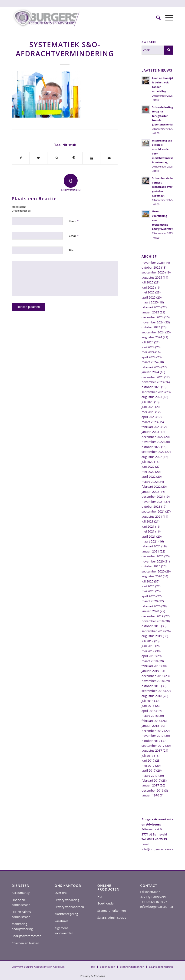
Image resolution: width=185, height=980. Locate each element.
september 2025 (153, 272)
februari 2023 (151, 427)
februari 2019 (151, 666)
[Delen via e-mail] (109, 158)
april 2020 (149, 596)
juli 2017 (147, 756)
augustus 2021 (152, 516)
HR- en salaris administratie (21, 914)
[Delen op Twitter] (38, 158)
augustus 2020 (152, 576)
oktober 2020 (151, 566)
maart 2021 (150, 541)
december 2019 (153, 616)
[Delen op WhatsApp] (56, 158)
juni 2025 (148, 287)
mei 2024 (148, 352)
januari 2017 (150, 785)
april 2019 (149, 656)
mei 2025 (148, 292)
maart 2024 (150, 362)
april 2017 (149, 770)
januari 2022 (150, 492)
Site (71, 250)
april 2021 (149, 536)
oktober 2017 (151, 741)
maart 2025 (150, 302)
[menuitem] (156, 18)
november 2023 (153, 382)
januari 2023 (150, 432)
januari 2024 (150, 372)
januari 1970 (150, 795)
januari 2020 (150, 611)
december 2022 (153, 437)
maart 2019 (150, 661)
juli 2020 (147, 581)
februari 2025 (151, 307)
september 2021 (153, 511)
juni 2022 (148, 467)
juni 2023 (148, 407)
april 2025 (149, 297)
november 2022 (153, 442)
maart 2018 (150, 716)
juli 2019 (147, 641)
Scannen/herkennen (112, 911)
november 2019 (153, 621)
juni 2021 (148, 526)
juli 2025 (147, 282)
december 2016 (153, 790)
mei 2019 (148, 651)
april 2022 (149, 477)
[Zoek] (156, 18)
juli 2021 (147, 521)
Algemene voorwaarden (64, 930)
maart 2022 (150, 482)
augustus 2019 (152, 636)
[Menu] (167, 18)
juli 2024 (147, 342)
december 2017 (153, 731)
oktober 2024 (151, 327)
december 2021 (153, 497)
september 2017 (153, 746)
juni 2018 (148, 706)
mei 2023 (148, 412)
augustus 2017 (152, 750)
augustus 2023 (152, 397)
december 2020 (153, 556)
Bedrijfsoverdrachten (26, 936)
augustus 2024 (152, 337)
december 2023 (153, 377)
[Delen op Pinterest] (74, 158)
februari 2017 (151, 780)
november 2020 (153, 561)
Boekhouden (106, 903)
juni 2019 (148, 646)
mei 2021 (148, 531)
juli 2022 (147, 462)
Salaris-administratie (112, 918)
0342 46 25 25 (157, 839)
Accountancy (21, 893)
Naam (74, 221)
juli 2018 (147, 701)
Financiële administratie (21, 902)
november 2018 (153, 681)
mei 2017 (148, 766)
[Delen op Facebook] (21, 158)
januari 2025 (150, 312)
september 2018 (153, 691)
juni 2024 (148, 347)
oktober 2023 (151, 387)
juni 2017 (148, 760)
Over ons (61, 893)
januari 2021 (150, 551)
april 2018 (149, 711)
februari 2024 (151, 367)
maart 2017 (150, 776)
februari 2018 (151, 721)
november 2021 (153, 502)
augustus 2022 (152, 457)
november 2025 (153, 263)
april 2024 (149, 357)
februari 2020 (151, 606)
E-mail (74, 236)
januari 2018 (150, 726)
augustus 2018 (152, 696)
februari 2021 (151, 546)
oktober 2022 (151, 447)
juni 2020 (148, 586)
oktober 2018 (151, 686)
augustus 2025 (152, 277)
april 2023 (149, 417)
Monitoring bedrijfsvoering (22, 926)
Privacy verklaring (67, 900)
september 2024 (153, 332)
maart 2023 (150, 422)
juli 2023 (147, 402)
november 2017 (153, 736)
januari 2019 (150, 671)
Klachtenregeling (66, 914)
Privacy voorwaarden (69, 907)
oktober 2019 (151, 626)
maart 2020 (150, 601)
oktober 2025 (151, 267)
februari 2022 (151, 487)
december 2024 (153, 317)
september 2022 (153, 452)
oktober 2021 (151, 506)
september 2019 (153, 631)
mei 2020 (148, 591)
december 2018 (153, 676)
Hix (100, 896)
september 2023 (153, 392)
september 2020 (153, 571)
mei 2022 (148, 472)
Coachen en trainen (25, 943)
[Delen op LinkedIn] (91, 158)
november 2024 (153, 322)
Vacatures (61, 921)
